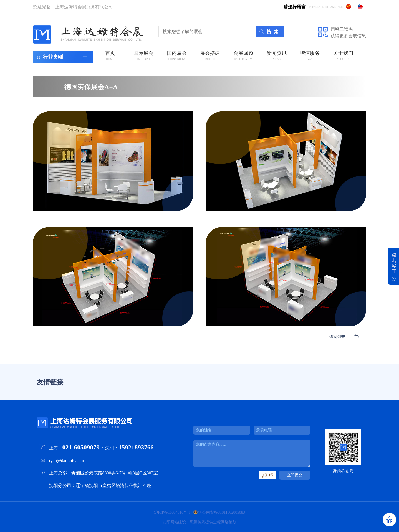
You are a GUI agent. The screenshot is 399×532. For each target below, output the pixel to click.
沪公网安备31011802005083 (222, 512)
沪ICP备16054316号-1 (172, 512)
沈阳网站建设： (176, 522)
